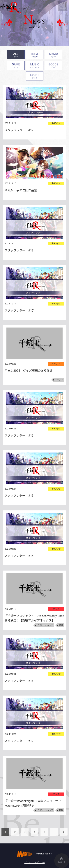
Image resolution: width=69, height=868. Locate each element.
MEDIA (54, 55)
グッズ (56, 609)
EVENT (35, 76)
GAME (16, 66)
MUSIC (35, 66)
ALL (16, 55)
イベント (56, 364)
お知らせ (56, 123)
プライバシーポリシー (35, 863)
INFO (35, 55)
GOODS (54, 66)
